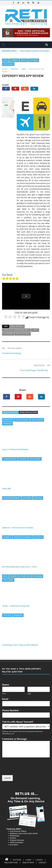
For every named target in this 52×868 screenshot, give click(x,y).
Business (14, 60)
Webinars (7, 424)
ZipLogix (38, 498)
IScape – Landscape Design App (16, 606)
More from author (28, 412)
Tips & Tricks (35, 459)
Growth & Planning (23, 537)
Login (28, 860)
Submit (7, 778)
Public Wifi (6, 489)
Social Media (37, 420)
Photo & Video (22, 420)
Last (29, 694)
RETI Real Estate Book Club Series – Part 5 (20, 567)
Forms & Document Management (16, 330)
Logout (39, 860)
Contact (43, 862)
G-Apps (35, 330)
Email (6, 699)
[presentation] (23, 771)
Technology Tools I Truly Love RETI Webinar (20, 645)
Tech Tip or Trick (23, 334)
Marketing (8, 420)
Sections (17, 860)
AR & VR (13, 576)
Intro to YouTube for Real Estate (15, 449)
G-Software (8, 334)
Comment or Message (15, 739)
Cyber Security (10, 459)
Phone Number (11, 710)
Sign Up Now (28, 862)
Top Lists (38, 537)
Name (7, 685)
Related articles (10, 412)
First (4, 694)
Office (24, 60)
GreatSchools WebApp (12, 353)
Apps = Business (17, 326)
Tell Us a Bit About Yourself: (19, 722)
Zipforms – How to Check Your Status (18, 528)
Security (23, 459)
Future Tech (25, 576)
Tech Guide (8, 64)
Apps (5, 60)
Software (33, 60)
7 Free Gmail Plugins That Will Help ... (35, 370)
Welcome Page (11, 862)
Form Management (12, 498)
